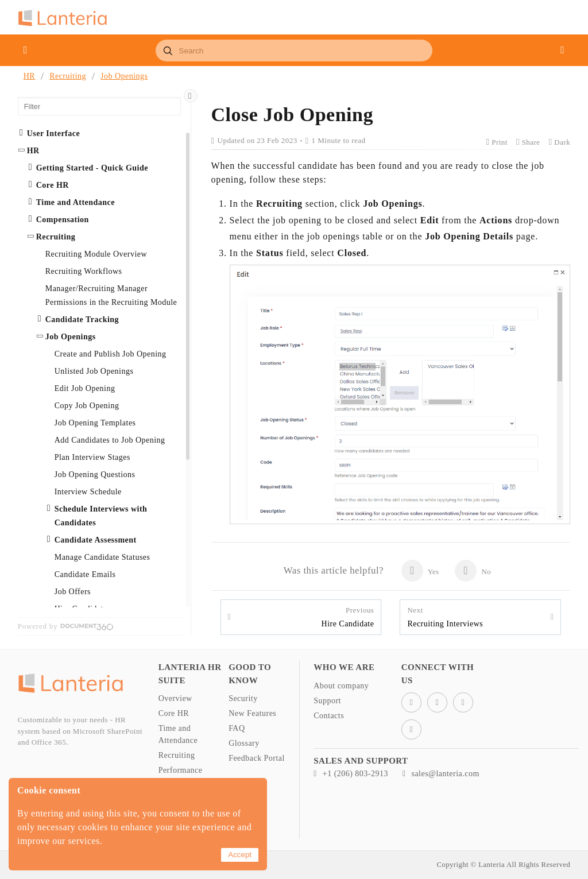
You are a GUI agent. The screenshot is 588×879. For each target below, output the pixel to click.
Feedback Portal (257, 758)
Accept (240, 855)
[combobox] (294, 51)
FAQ (237, 728)
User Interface (53, 133)
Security (243, 698)
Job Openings (124, 76)
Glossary (244, 743)
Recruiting (68, 76)
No (473, 571)
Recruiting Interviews (445, 617)
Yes (420, 571)
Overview (175, 698)
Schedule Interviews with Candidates (101, 516)
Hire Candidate (348, 617)
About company (341, 686)
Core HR (53, 185)
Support (327, 701)
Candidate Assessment (96, 540)
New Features (252, 713)
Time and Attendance (76, 202)
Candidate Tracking (82, 320)
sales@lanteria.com (441, 774)
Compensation (63, 220)
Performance (181, 770)
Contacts (329, 716)
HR (29, 76)
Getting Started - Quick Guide (92, 168)
